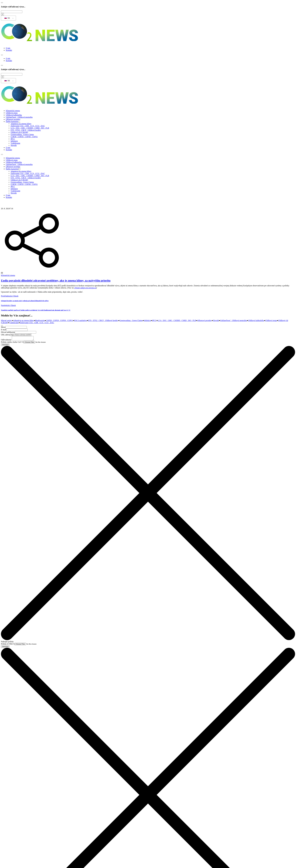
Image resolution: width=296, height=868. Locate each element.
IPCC (13, 139)
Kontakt (9, 50)
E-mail (4, 330)
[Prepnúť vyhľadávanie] (2, 3)
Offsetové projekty (13, 119)
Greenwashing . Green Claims (22, 135)
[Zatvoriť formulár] (2, 325)
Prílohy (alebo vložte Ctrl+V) (12, 343)
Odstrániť (5, 345)
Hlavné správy (7, 320)
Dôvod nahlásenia (8, 332)
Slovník (14, 145)
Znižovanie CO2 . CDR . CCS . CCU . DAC (28, 126)
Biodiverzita (40, 320)
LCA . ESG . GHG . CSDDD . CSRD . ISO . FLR (30, 128)
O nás (8, 48)
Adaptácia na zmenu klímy (21, 124)
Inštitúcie (14, 141)
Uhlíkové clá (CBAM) (19, 132)
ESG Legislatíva (80, 320)
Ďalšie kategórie (12, 121)
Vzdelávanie (15, 143)
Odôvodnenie (6, 340)
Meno (3, 327)
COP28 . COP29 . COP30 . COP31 (24, 137)
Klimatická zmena (13, 111)
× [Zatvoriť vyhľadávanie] (2, 14)
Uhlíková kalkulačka (14, 115)
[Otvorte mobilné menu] (2, 55)
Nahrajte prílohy (7, 642)
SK (7, 18)
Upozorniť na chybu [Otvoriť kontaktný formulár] (9, 292)
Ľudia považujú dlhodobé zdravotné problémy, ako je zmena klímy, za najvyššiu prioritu (56, 280)
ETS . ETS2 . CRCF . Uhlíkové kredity (26, 130)
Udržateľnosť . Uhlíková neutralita (19, 117)
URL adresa (6, 335)
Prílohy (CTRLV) (8, 645)
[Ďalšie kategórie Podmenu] (19, 122)
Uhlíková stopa (12, 113)
